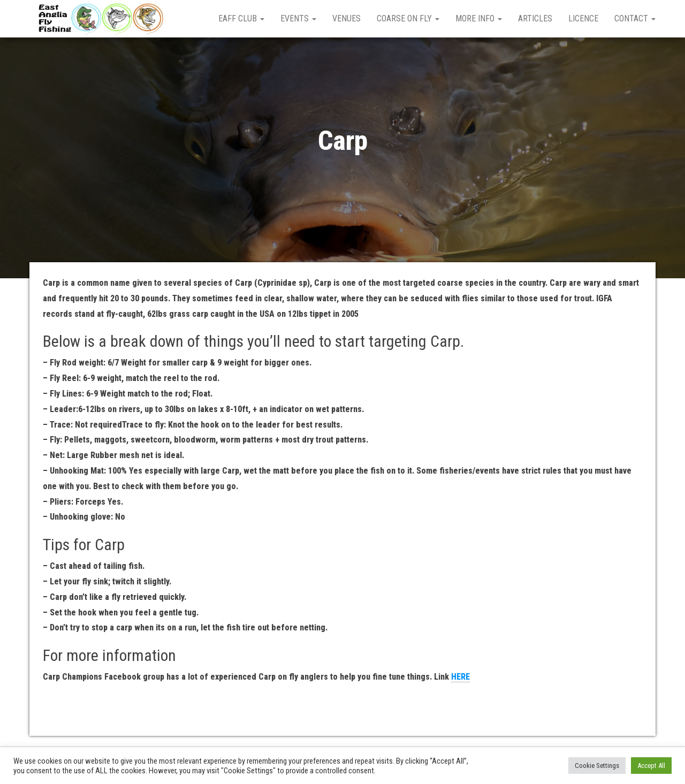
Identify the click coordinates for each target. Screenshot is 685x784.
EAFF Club (241, 18)
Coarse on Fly (408, 18)
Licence (583, 18)
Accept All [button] (651, 766)
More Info (479, 18)
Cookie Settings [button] (597, 766)
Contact (635, 18)
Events (298, 18)
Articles (535, 18)
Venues (347, 18)
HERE (461, 677)
